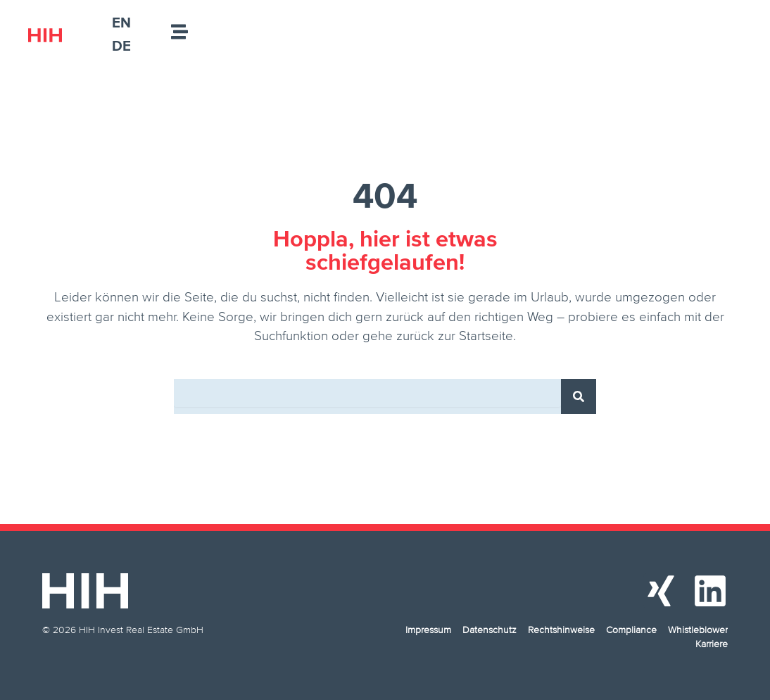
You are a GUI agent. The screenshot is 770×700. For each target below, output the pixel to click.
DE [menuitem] (121, 45)
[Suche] (579, 396)
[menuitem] (121, 22)
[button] (31, 669)
